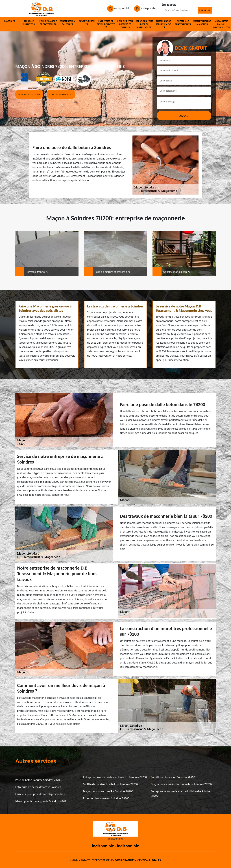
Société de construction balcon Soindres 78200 (110, 784)
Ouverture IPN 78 (87, 23)
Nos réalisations (29, 95)
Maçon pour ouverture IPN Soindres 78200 (108, 791)
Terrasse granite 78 (29, 23)
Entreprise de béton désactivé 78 (106, 24)
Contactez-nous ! (61, 95)
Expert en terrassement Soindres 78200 (106, 798)
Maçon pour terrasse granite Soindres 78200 (41, 801)
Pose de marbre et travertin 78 (48, 23)
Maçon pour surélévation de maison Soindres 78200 (181, 784)
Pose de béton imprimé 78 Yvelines (125, 24)
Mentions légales (149, 860)
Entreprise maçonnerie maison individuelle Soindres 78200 (181, 793)
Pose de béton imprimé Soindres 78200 (38, 780)
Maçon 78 (10, 21)
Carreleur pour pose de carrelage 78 (144, 24)
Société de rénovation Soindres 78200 (173, 777)
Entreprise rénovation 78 (183, 23)
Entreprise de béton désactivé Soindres (38, 787)
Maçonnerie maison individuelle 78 (221, 24)
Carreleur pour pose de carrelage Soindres (40, 794)
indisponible (119, 8)
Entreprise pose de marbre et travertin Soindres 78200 (115, 777)
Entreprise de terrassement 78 (164, 24)
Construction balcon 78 (67, 23)
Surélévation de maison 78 (202, 23)
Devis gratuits (125, 860)
